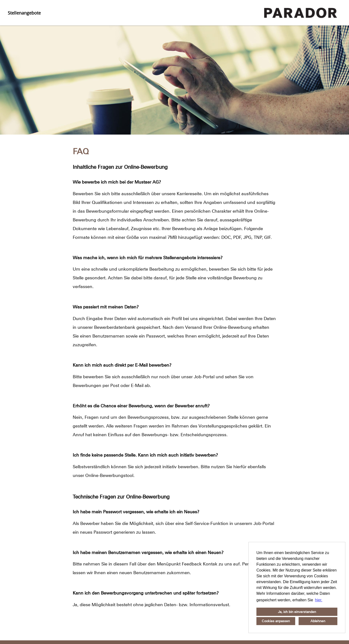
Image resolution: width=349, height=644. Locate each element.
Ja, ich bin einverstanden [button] (297, 612)
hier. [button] (319, 600)
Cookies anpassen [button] (276, 621)
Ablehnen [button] (318, 621)
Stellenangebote (24, 13)
